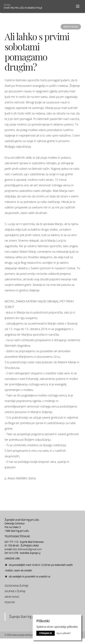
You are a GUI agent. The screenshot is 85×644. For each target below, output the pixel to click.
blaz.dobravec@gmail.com (27, 549)
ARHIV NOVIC (12, 597)
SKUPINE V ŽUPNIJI (15, 591)
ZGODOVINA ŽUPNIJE (17, 586)
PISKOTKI (10, 602)
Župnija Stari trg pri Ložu (26, 617)
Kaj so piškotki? (64, 633)
